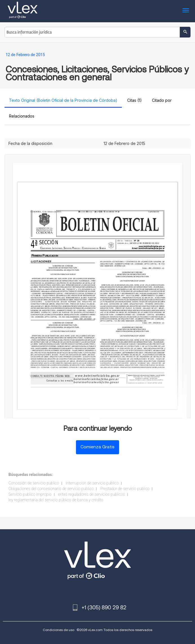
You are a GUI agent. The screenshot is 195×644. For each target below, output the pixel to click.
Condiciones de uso (59, 630)
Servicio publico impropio (30, 494)
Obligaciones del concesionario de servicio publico (51, 489)
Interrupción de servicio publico (92, 483)
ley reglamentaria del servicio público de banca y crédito (56, 500)
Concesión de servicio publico (34, 483)
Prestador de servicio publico (125, 489)
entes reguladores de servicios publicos (91, 494)
